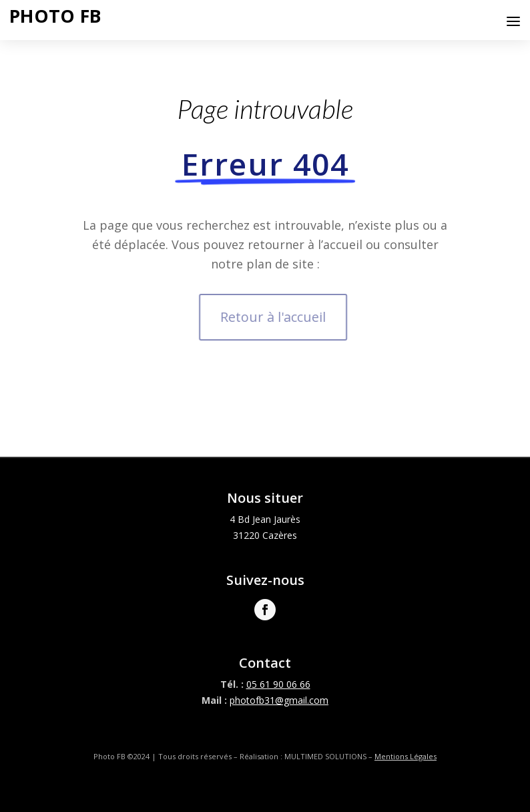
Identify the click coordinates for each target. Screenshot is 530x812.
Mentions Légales (406, 756)
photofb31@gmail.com (279, 700)
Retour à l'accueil (278, 317)
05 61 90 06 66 (278, 684)
